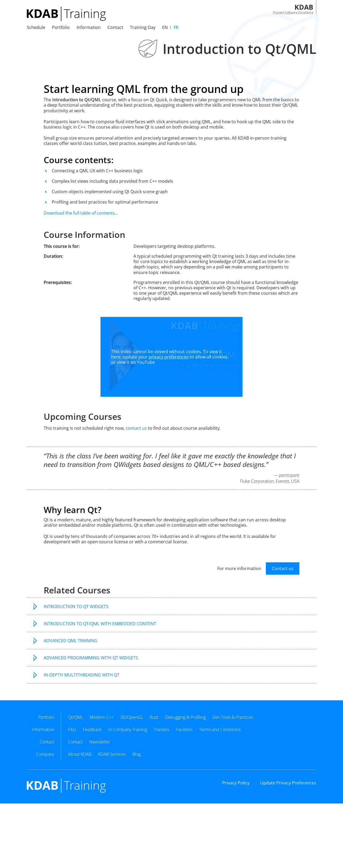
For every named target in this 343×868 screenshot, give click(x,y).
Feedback (92, 729)
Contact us (283, 568)
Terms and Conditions (220, 729)
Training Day (143, 27)
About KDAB (80, 754)
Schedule (36, 27)
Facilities (184, 729)
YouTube (146, 362)
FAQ (72, 729)
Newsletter (100, 742)
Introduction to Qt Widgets (76, 607)
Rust (154, 717)
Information (89, 27)
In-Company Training (128, 729)
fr (176, 27)
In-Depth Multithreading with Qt (82, 675)
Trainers (161, 729)
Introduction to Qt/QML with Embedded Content (100, 624)
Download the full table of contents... (81, 213)
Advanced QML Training (70, 641)
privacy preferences (169, 357)
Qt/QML (76, 717)
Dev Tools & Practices (233, 717)
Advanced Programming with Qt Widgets (91, 658)
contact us (136, 428)
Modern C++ (102, 717)
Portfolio (61, 27)
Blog (137, 754)
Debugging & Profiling (185, 717)
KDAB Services (112, 754)
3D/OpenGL (132, 717)
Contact (75, 742)
